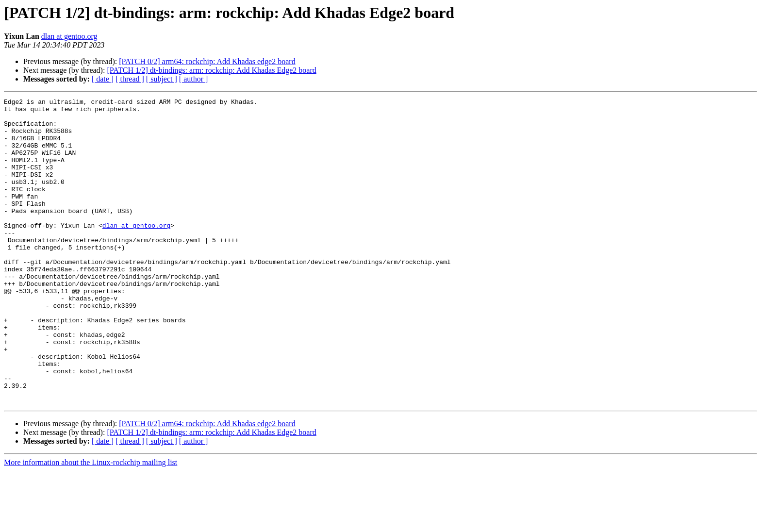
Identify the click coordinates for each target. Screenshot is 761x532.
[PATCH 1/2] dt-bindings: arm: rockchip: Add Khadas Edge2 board (211, 70)
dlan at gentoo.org (69, 36)
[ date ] (103, 79)
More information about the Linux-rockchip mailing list (91, 524)
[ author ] (194, 79)
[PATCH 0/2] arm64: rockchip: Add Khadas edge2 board (207, 61)
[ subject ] (162, 79)
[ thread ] (130, 79)
